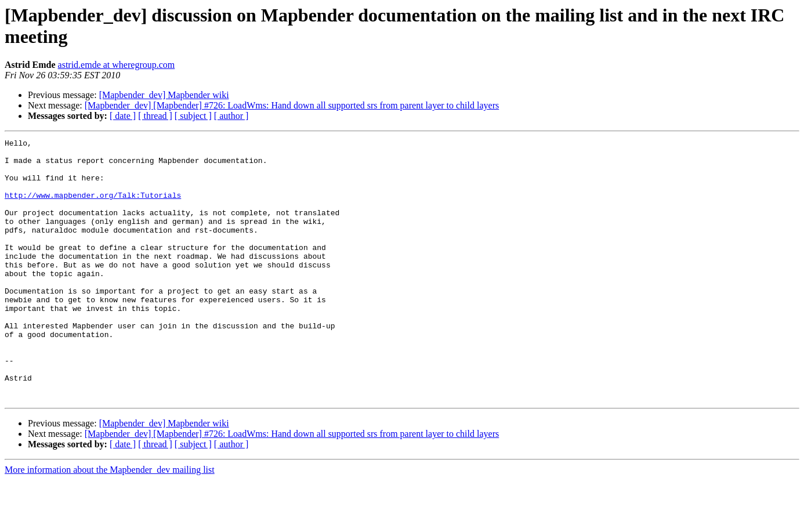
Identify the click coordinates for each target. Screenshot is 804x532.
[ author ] (231, 116)
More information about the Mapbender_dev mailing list (110, 522)
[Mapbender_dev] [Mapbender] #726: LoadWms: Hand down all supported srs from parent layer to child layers (292, 105)
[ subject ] (193, 116)
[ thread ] (155, 116)
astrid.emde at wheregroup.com (117, 65)
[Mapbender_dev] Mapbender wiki (164, 95)
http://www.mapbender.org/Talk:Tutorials (93, 207)
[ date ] (123, 116)
